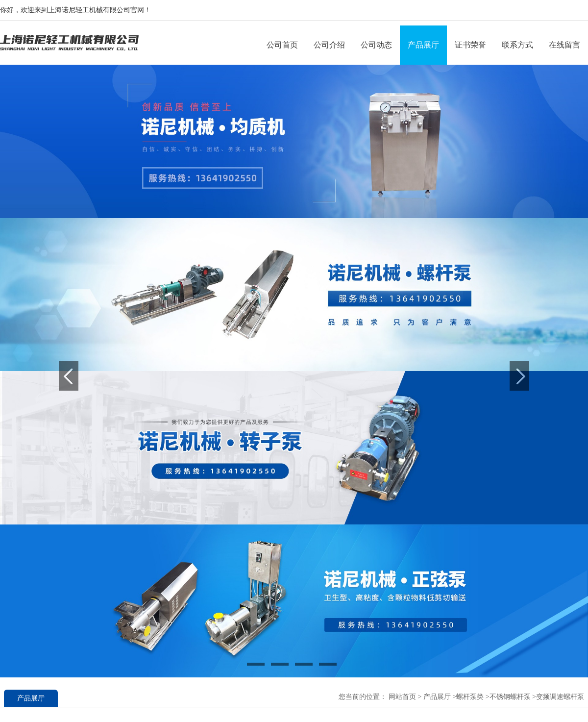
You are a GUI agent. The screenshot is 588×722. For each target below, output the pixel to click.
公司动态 (376, 45)
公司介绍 (329, 45)
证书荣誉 (470, 45)
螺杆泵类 (470, 697)
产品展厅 (423, 45)
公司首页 (282, 45)
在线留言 (564, 45)
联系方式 (517, 45)
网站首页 (402, 697)
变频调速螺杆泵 (560, 697)
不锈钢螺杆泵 (510, 697)
